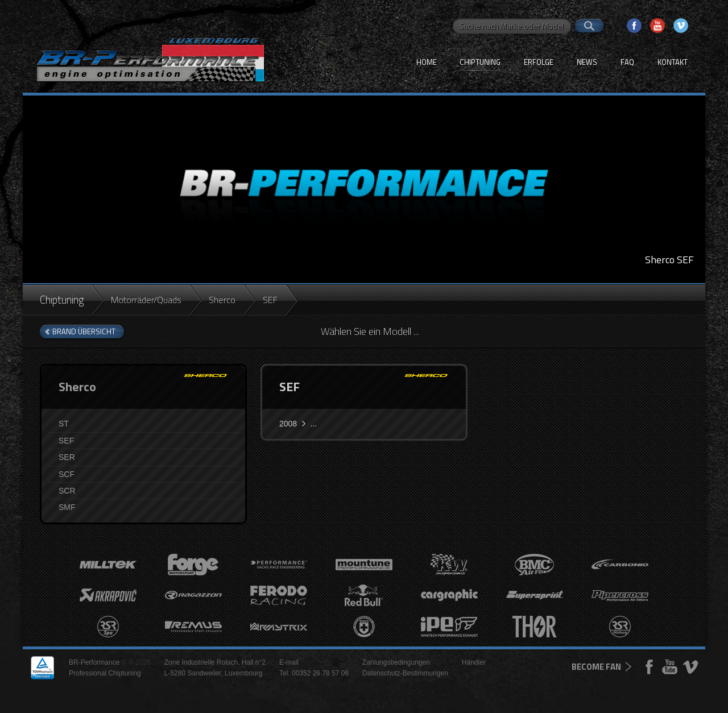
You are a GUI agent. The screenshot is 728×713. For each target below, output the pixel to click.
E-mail (289, 662)
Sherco (222, 300)
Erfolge (539, 62)
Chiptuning (480, 62)
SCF (67, 474)
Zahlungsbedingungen (396, 662)
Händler (474, 662)
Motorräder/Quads (146, 300)
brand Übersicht (84, 331)
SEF (66, 441)
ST (64, 424)
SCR (67, 491)
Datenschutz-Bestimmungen (405, 673)
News (587, 62)
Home (427, 62)
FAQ (627, 62)
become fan (596, 667)
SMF (67, 507)
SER (67, 457)
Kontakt (673, 62)
